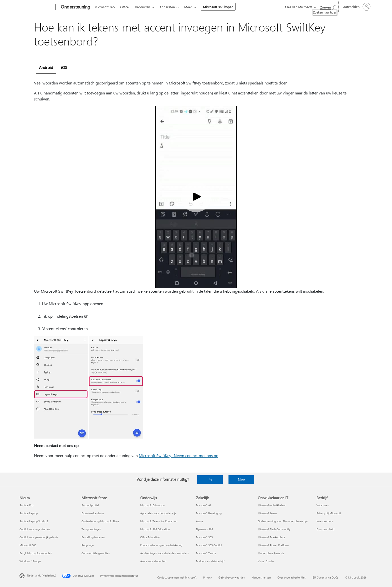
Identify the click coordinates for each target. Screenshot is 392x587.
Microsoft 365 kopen (218, 7)
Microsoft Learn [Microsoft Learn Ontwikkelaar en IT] (267, 513)
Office (124, 7)
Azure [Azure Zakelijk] (199, 521)
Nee (241, 479)
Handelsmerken (261, 577)
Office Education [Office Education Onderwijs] (150, 537)
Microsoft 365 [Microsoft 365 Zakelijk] (204, 537)
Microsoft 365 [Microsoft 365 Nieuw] (28, 545)
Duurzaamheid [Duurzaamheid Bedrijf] (325, 529)
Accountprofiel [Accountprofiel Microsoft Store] (90, 505)
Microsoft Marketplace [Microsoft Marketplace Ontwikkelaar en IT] (271, 537)
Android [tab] (46, 67)
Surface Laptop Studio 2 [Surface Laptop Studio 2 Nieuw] (34, 521)
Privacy (207, 577)
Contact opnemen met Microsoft (177, 577)
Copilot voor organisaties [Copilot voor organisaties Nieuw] (35, 529)
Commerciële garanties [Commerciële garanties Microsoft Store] (96, 553)
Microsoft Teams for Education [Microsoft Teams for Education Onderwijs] (159, 521)
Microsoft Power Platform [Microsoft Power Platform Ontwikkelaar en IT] (273, 545)
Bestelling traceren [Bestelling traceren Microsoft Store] (93, 537)
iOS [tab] (64, 67)
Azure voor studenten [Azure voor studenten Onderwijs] (153, 561)
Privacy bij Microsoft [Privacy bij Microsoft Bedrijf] (329, 513)
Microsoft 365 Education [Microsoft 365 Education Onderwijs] (155, 529)
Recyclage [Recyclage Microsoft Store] (88, 545)
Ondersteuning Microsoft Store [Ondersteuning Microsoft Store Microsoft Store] (100, 521)
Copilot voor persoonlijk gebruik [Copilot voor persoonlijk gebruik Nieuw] (39, 537)
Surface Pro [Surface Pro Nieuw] (26, 505)
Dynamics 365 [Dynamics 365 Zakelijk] (204, 529)
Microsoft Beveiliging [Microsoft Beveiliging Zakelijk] (209, 513)
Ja (210, 479)
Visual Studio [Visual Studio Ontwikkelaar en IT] (266, 561)
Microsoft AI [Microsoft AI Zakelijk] (203, 505)
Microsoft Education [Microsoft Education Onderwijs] (152, 505)
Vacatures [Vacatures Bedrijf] (323, 505)
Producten (143, 7)
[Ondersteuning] (75, 7)
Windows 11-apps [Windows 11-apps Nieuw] (30, 561)
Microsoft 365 (105, 7)
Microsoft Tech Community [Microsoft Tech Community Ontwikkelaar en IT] (274, 529)
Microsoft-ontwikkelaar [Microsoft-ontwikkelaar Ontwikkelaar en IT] (272, 505)
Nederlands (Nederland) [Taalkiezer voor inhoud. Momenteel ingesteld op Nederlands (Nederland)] (41, 575)
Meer (188, 7)
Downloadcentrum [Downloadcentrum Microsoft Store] (93, 513)
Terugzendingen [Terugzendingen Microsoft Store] (91, 529)
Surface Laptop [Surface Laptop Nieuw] (28, 513)
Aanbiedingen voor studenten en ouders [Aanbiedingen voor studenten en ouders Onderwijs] (164, 553)
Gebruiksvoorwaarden (232, 577)
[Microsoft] (37, 7)
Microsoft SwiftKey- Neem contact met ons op (178, 455)
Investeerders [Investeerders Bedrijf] (325, 521)
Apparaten (167, 7)
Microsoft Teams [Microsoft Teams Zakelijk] (206, 553)
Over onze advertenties (292, 577)
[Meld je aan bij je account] (356, 7)
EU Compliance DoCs (325, 577)
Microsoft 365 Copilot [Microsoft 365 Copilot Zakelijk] (209, 545)
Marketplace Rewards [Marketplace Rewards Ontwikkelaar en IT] (271, 553)
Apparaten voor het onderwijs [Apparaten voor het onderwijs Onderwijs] (158, 513)
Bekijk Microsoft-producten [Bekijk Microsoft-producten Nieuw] (36, 553)
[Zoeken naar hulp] (328, 6)
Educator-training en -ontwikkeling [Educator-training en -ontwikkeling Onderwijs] (161, 545)
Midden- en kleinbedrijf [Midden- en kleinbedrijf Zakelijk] (210, 561)
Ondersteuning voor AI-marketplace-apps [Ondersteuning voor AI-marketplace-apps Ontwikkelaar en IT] (283, 521)
